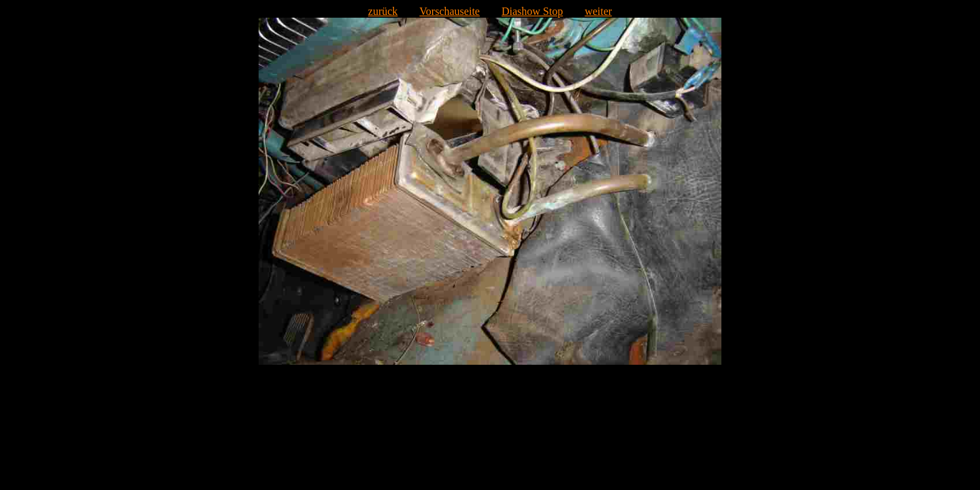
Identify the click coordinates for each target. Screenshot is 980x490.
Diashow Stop (532, 11)
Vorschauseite (450, 11)
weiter (598, 11)
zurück (383, 11)
